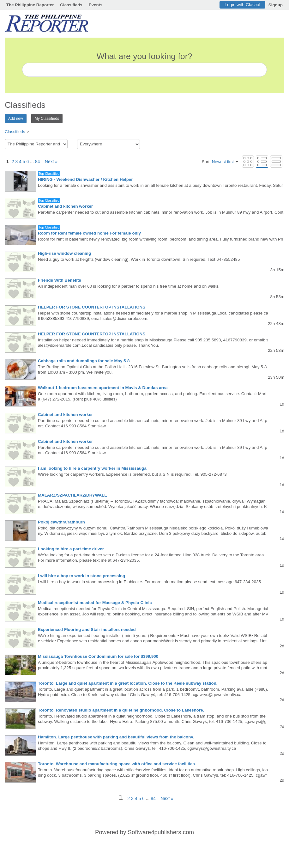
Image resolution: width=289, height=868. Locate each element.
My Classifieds (47, 119)
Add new (16, 119)
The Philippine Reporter (30, 5)
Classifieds (71, 5)
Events (96, 5)
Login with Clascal (242, 5)
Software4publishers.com (161, 832)
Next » (49, 162)
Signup (276, 5)
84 (38, 162)
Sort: (220, 162)
